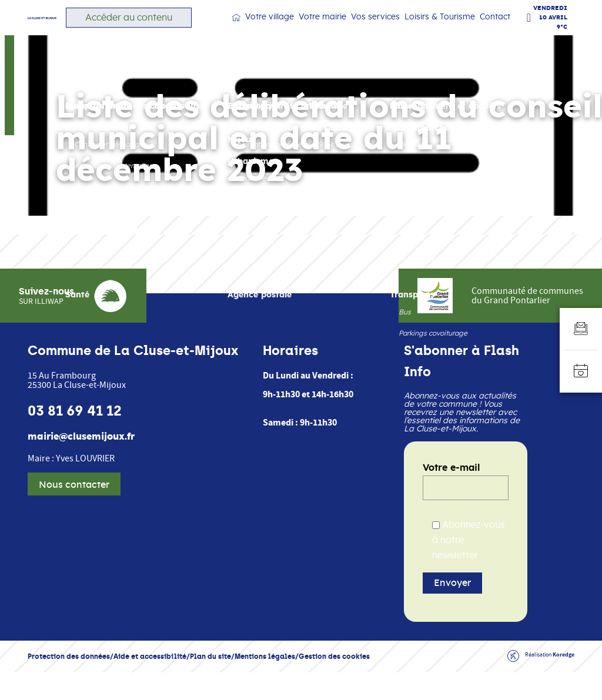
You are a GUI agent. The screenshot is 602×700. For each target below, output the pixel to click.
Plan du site (210, 684)
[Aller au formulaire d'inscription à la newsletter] (581, 329)
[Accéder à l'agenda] (581, 371)
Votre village (299, 29)
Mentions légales (265, 684)
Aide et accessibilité (150, 684)
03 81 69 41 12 (75, 438)
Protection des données (69, 684)
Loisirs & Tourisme (445, 29)
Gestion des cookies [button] (334, 684)
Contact (495, 29)
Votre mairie (344, 29)
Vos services (390, 29)
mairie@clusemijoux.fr (81, 464)
